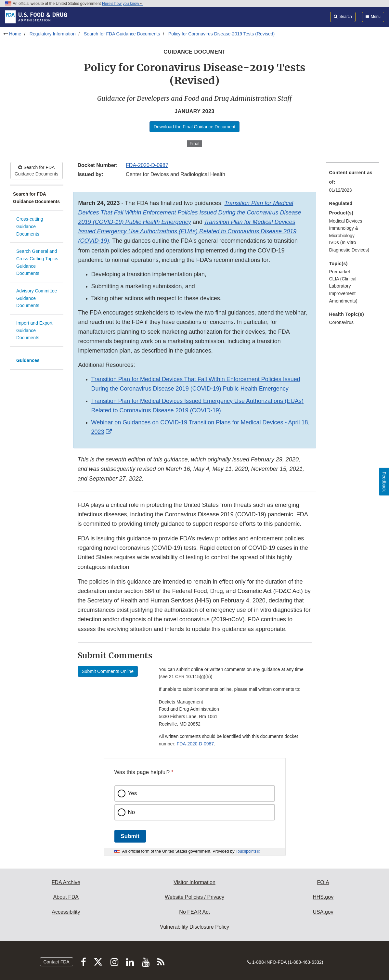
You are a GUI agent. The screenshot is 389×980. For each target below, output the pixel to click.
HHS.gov (323, 897)
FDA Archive (66, 882)
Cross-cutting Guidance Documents (30, 226)
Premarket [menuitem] (340, 272)
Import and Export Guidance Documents (34, 330)
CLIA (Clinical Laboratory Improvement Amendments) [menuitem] (343, 290)
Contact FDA (57, 962)
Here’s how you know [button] (122, 4)
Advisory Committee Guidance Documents (37, 298)
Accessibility (66, 912)
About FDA (66, 897)
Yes (133, 793)
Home (15, 34)
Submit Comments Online (108, 671)
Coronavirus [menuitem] (341, 322)
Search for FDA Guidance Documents (122, 34)
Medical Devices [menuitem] (346, 221)
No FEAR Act (194, 912)
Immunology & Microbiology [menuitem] (344, 232)
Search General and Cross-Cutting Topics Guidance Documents (37, 262)
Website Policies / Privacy (194, 897)
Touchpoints (246, 851)
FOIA (323, 882)
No (132, 812)
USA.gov (323, 912)
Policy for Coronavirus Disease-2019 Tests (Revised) (221, 34)
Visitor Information (194, 882)
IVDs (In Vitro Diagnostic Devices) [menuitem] (349, 246)
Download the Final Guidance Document (194, 127)
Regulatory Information (53, 34)
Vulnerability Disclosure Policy (194, 927)
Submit (130, 836)
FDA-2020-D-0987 (147, 165)
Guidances (28, 360)
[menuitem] (353, 183)
